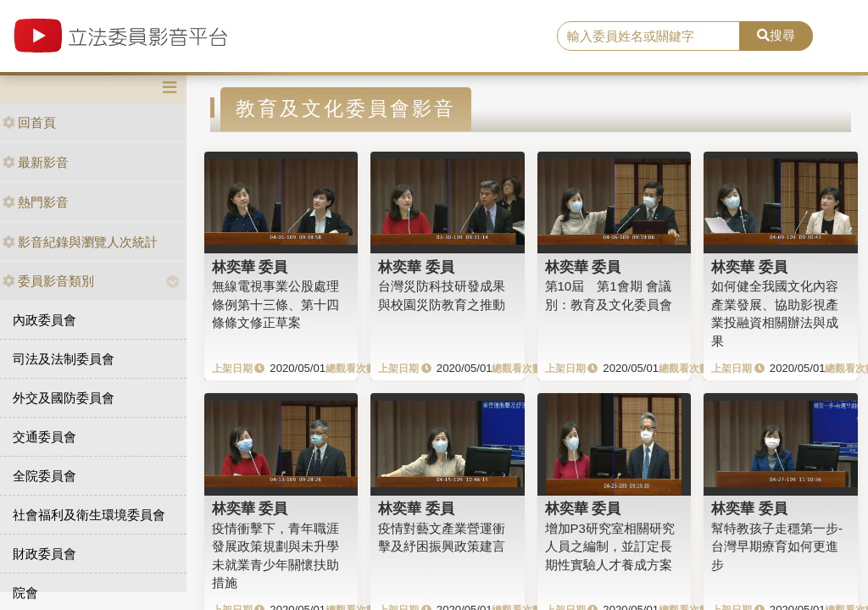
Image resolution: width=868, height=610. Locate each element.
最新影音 (36, 162)
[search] (648, 36)
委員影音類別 (48, 281)
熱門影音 (36, 202)
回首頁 (29, 122)
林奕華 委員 (250, 267)
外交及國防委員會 (64, 398)
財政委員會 (45, 554)
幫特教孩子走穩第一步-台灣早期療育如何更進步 (777, 546)
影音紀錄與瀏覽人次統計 (80, 242)
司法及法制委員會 (64, 359)
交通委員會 (45, 437)
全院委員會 (45, 476)
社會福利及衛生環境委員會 (89, 515)
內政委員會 (45, 320)
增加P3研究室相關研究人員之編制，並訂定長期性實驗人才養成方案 (610, 546)
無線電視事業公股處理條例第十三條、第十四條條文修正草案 (275, 304)
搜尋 (776, 35)
